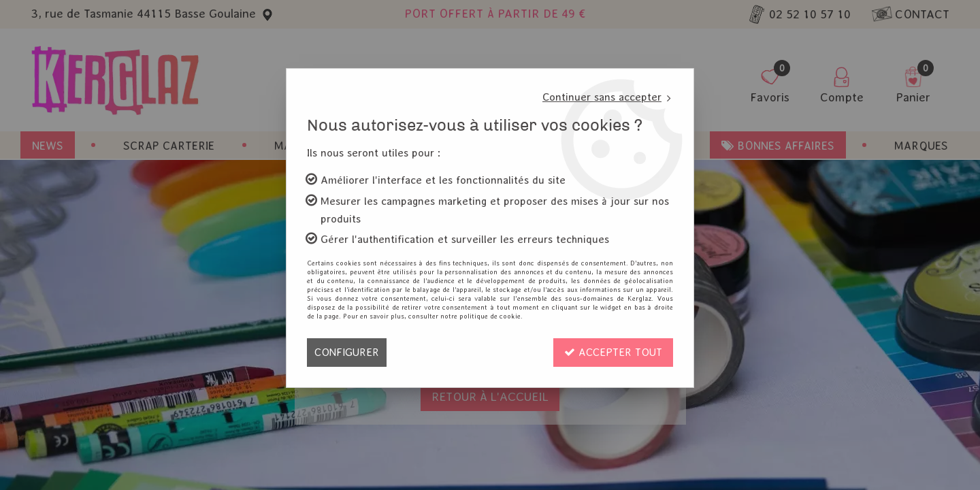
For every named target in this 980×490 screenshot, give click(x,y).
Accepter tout (613, 352)
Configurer (347, 352)
